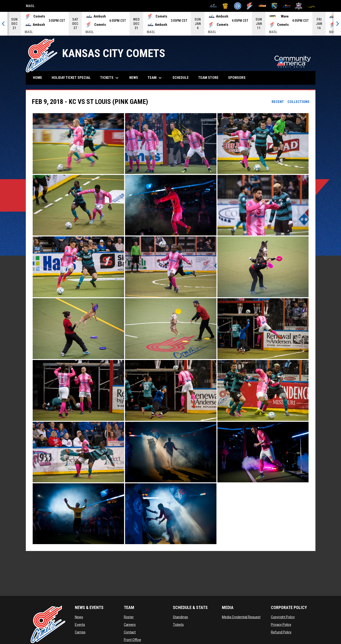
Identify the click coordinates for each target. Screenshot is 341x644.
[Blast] (225, 6)
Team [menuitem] (155, 78)
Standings (180, 617)
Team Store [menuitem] (210, 78)
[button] (78, 144)
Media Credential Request (241, 617)
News (79, 617)
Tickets (178, 625)
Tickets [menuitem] (110, 78)
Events (80, 625)
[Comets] (250, 6)
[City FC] (238, 6)
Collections (298, 102)
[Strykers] (299, 6)
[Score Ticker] (170, 24)
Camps (80, 632)
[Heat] (262, 6)
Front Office (132, 640)
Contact (130, 632)
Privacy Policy (281, 625)
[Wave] (311, 6)
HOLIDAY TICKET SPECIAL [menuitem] (71, 78)
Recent (278, 102)
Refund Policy (281, 632)
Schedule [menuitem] (181, 78)
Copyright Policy (283, 617)
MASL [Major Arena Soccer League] (30, 7)
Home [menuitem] (38, 78)
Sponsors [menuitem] (237, 78)
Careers (130, 625)
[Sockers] (274, 6)
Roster (129, 617)
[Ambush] (213, 6)
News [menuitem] (134, 78)
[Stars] (287, 6)
